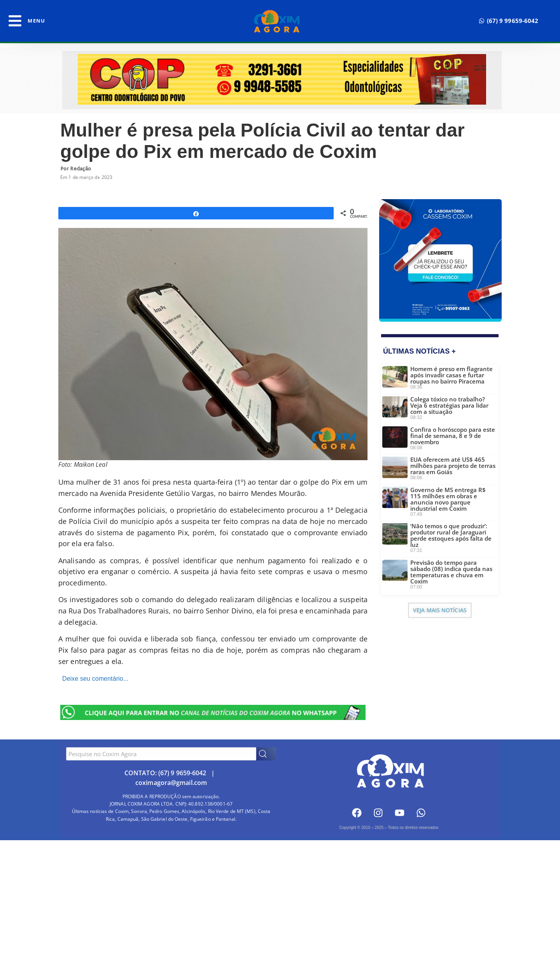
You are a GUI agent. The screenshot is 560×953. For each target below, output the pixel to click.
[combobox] (161, 754)
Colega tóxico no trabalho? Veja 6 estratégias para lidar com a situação (449, 405)
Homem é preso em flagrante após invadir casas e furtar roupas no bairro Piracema (451, 375)
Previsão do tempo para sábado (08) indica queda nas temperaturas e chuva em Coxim (451, 572)
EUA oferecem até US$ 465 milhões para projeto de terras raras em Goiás (453, 466)
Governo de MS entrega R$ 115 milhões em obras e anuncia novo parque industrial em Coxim (448, 499)
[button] (509, 21)
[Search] (266, 754)
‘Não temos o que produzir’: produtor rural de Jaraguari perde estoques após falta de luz (451, 535)
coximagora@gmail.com (171, 783)
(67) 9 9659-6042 (182, 773)
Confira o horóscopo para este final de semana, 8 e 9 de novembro (453, 436)
